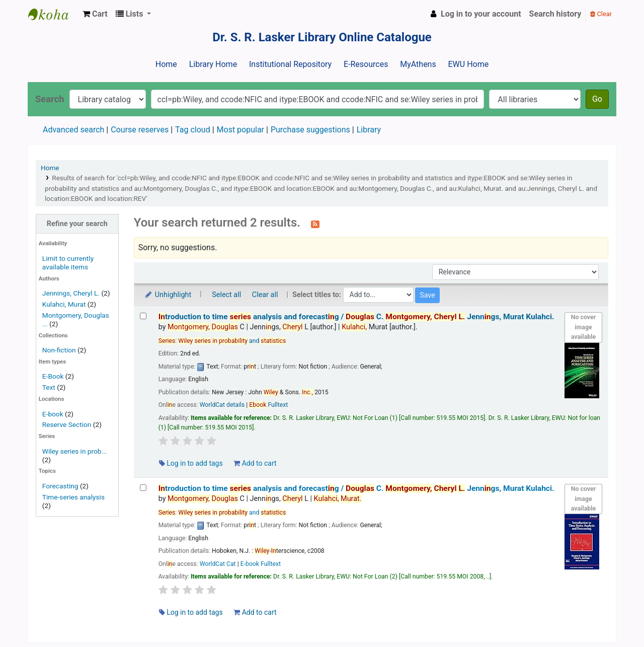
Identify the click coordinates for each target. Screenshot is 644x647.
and (232, 341)
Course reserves (140, 130)
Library (369, 130)
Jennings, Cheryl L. (71, 293)
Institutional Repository (290, 64)
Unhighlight (168, 295)
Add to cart (255, 463)
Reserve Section (67, 424)
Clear (601, 14)
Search (50, 99)
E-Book (53, 376)
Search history (555, 14)
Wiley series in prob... (75, 451)
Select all (226, 295)
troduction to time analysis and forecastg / (356, 317)
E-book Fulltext (261, 564)
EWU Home (469, 64)
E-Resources (366, 64)
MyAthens (418, 64)
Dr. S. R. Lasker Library (53, 14)
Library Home (213, 64)
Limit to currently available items (68, 263)
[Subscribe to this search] (315, 224)
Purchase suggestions (310, 130)
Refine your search (77, 224)
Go (597, 99)
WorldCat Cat (218, 564)
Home (166, 64)
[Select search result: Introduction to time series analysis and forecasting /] (143, 316)
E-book (53, 414)
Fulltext (268, 405)
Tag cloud (193, 130)
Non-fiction (59, 350)
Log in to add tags (191, 463)
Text (50, 387)
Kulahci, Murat (64, 304)
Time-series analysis (73, 497)
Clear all (265, 295)
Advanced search (73, 130)
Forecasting (60, 486)
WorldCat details (222, 405)
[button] (95, 14)
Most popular (240, 130)
